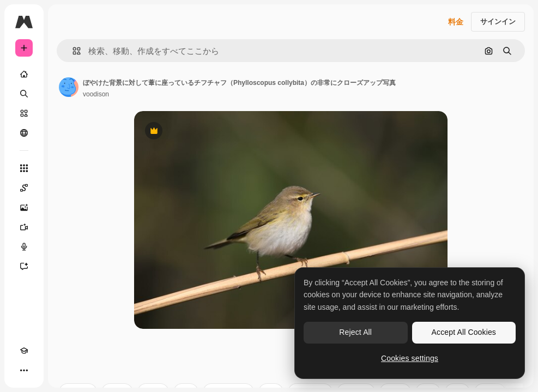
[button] (72, 51)
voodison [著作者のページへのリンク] (96, 94)
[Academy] (24, 351)
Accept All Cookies (464, 332)
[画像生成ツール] (24, 207)
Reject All (355, 332)
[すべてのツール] (24, 168)
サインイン (498, 22)
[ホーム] (24, 74)
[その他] (24, 370)
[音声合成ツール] (24, 247)
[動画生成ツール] (24, 227)
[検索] (24, 94)
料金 (456, 22)
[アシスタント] (24, 266)
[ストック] (24, 113)
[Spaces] (24, 188)
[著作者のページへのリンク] (69, 87)
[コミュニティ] (24, 133)
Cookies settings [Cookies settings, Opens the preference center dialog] (410, 358)
